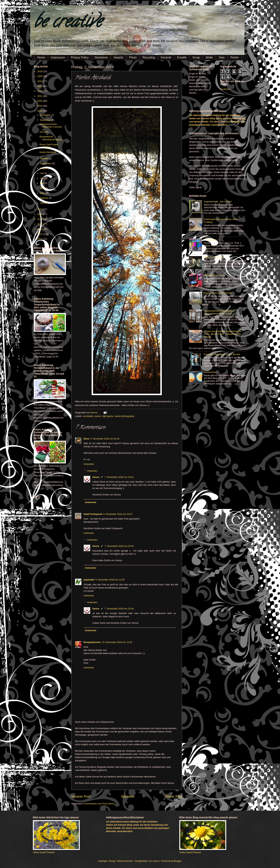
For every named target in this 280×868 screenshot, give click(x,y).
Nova (86, 439)
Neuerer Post (81, 797)
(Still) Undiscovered (214, 257)
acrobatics (88, 416)
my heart (44, 132)
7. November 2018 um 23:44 (119, 609)
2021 (40, 96)
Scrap (196, 57)
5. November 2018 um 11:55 (110, 580)
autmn (98, 416)
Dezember (46, 115)
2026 (40, 71)
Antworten (89, 464)
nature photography (124, 416)
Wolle (209, 57)
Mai (42, 183)
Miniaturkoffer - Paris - (215, 275)
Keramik (166, 57)
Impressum (58, 57)
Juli (42, 173)
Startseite (128, 797)
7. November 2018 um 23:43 (119, 546)
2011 (40, 239)
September (46, 163)
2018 (40, 111)
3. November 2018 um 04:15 (105, 439)
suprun (156, 861)
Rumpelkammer (92, 642)
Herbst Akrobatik (48, 152)
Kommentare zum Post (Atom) (99, 804)
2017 (40, 209)
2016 (40, 214)
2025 (40, 76)
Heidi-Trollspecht (93, 514)
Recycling (149, 57)
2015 (40, 219)
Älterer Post (174, 797)
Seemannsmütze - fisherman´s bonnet (51, 125)
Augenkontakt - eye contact (218, 201)
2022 (40, 91)
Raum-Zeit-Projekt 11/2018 (49, 146)
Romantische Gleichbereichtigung (51, 138)
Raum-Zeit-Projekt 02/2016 (218, 293)
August (44, 168)
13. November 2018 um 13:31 (117, 642)
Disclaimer (101, 57)
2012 (40, 234)
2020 (40, 101)
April (43, 188)
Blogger (178, 861)
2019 (40, 106)
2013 (40, 229)
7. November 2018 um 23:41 (119, 477)
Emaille (182, 57)
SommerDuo (210, 372)
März (43, 193)
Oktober (44, 158)
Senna (94, 413)
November (46, 120)
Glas (222, 57)
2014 (40, 224)
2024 (40, 81)
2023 (40, 86)
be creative (68, 23)
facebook (225, 89)
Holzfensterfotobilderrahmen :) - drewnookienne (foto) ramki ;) (220, 312)
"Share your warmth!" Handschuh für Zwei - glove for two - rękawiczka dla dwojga (222, 334)
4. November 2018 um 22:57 (118, 514)
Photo (133, 57)
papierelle (89, 580)
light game (108, 416)
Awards (118, 57)
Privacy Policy (80, 57)
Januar (44, 203)
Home (41, 57)
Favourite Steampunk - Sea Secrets (222, 354)
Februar (44, 198)
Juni (42, 178)
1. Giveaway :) (211, 240)
